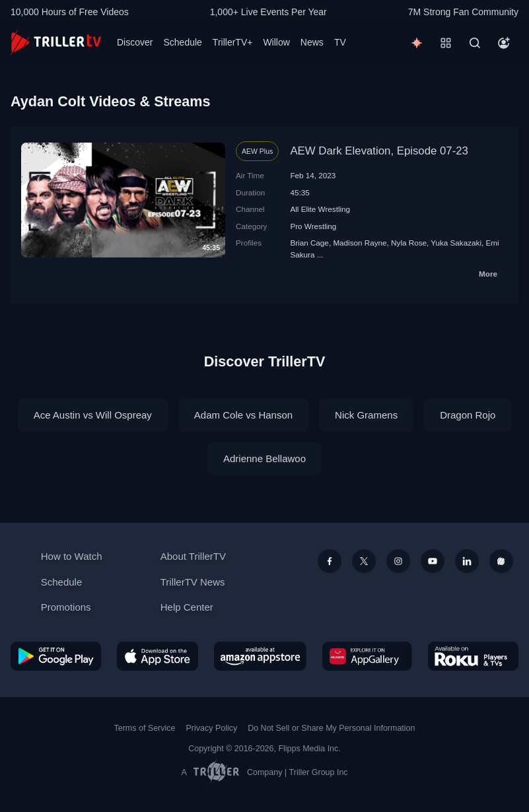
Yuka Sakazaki (456, 243)
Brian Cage (309, 243)
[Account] (504, 43)
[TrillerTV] (56, 43)
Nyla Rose (409, 243)
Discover (135, 42)
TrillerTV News (193, 582)
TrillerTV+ (233, 42)
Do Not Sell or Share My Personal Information (331, 728)
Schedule (182, 42)
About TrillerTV (193, 556)
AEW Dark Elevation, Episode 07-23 (379, 151)
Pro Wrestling (313, 226)
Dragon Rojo (468, 415)
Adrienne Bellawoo (264, 458)
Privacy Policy (211, 728)
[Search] (475, 43)
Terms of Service (145, 728)
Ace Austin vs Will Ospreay (93, 415)
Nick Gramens (366, 415)
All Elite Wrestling (320, 209)
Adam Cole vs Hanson (243, 415)
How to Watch (72, 556)
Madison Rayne (360, 243)
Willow (276, 42)
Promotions (66, 607)
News (312, 42)
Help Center (187, 607)
